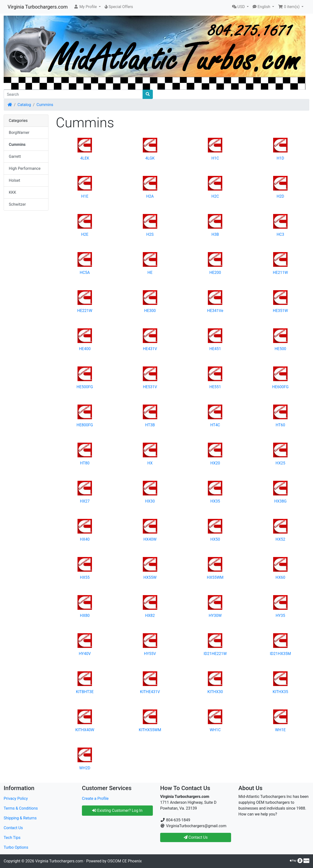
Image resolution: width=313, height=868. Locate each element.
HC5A (85, 273)
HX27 (85, 501)
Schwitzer (17, 204)
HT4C (215, 425)
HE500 (280, 349)
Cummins (45, 105)
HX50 (215, 539)
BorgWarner (19, 133)
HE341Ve (215, 311)
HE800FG (85, 425)
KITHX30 (215, 692)
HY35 (280, 616)
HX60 (280, 577)
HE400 (85, 349)
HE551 (215, 387)
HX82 (150, 616)
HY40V (85, 654)
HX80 (85, 616)
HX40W (150, 539)
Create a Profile (95, 798)
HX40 (85, 539)
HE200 (215, 273)
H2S (150, 234)
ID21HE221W (215, 654)
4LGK (150, 158)
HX (150, 463)
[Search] (73, 94)
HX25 (280, 463)
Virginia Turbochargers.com (38, 7)
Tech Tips (12, 838)
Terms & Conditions (21, 808)
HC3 (280, 234)
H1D (280, 158)
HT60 (280, 425)
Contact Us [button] (196, 837)
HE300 (150, 311)
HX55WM (215, 577)
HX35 (215, 501)
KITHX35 (280, 692)
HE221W (85, 311)
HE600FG (280, 387)
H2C (215, 196)
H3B (215, 234)
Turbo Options (16, 847)
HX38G (280, 501)
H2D (280, 196)
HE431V (150, 349)
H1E (85, 196)
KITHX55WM (150, 730)
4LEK (85, 158)
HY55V (150, 654)
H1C (215, 158)
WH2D (85, 768)
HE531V (150, 387)
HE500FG (85, 387)
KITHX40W (85, 730)
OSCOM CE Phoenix (125, 861)
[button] (87, 7)
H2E (85, 234)
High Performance (25, 168)
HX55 (85, 577)
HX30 (150, 501)
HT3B (150, 425)
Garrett (15, 156)
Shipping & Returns (20, 818)
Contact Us (13, 828)
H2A (150, 196)
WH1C (215, 730)
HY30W (215, 616)
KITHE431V (150, 692)
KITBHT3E (85, 692)
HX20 (215, 463)
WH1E (280, 730)
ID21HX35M (280, 654)
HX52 (280, 539)
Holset (14, 180)
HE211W (280, 273)
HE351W (280, 311)
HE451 (215, 349)
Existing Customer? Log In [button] (117, 810)
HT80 (85, 463)
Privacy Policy (16, 798)
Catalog (24, 105)
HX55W (150, 577)
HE (150, 273)
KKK (12, 192)
